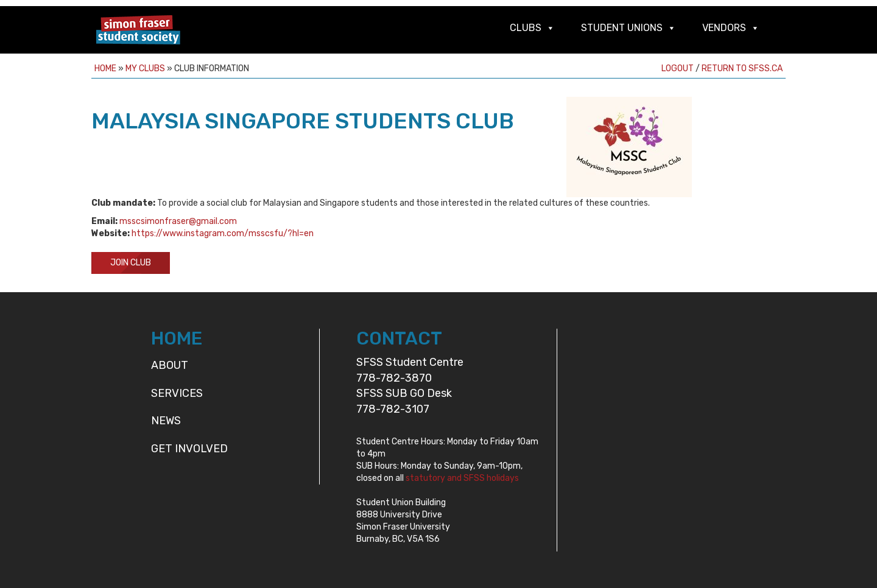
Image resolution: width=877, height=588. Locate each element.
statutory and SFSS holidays (462, 478)
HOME (177, 338)
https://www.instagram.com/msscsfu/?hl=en (223, 233)
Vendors (724, 28)
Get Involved (189, 449)
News (166, 421)
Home (105, 68)
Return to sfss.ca (742, 68)
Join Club (131, 263)
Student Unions (622, 28)
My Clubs (145, 68)
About (170, 365)
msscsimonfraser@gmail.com (178, 221)
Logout (678, 68)
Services (177, 393)
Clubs (526, 28)
